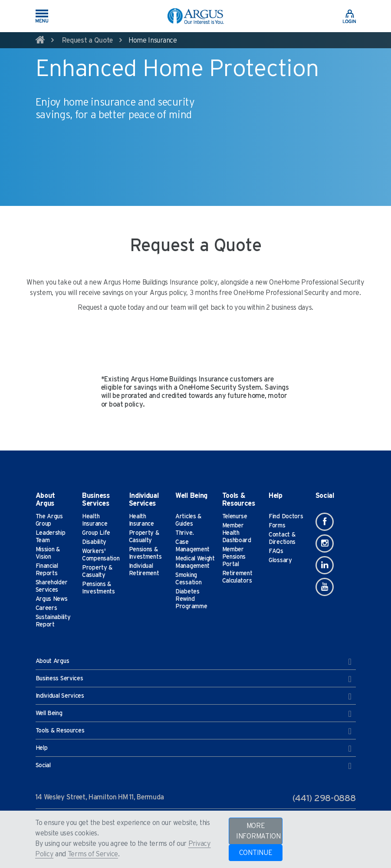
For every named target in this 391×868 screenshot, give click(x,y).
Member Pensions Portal (234, 557)
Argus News (52, 599)
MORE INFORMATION (258, 831)
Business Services (194, 679)
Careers (46, 608)
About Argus (194, 662)
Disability (94, 542)
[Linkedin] (325, 565)
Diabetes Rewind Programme (191, 599)
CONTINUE (256, 853)
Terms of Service (93, 854)
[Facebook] (325, 522)
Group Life (96, 533)
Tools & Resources (194, 731)
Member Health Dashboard (237, 533)
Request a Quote (88, 40)
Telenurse (235, 517)
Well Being (194, 714)
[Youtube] (325, 587)
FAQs (276, 551)
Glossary (280, 560)
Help (194, 749)
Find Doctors (286, 517)
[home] (40, 41)
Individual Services (194, 696)
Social (194, 766)
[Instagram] (325, 543)
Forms (277, 526)
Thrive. (185, 533)
